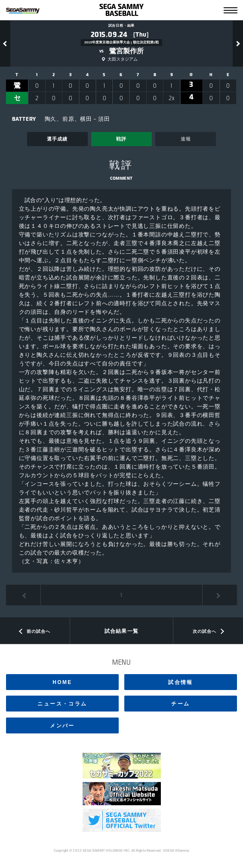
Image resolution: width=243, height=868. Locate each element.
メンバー (62, 726)
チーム (180, 704)
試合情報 (181, 682)
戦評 (121, 139)
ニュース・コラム (62, 704)
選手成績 (57, 139)
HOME (62, 682)
